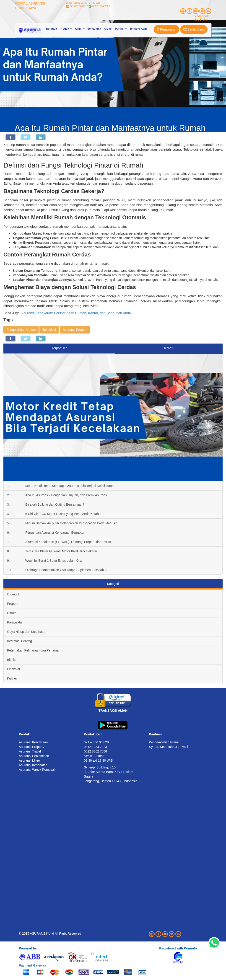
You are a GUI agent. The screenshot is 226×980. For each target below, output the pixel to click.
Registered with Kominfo (178, 948)
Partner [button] (121, 29)
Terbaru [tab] (169, 348)
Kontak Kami (94, 734)
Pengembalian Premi (164, 742)
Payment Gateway (33, 965)
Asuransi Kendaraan (33, 742)
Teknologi (49, 330)
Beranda (52, 29)
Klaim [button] (80, 29)
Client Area (201, 16)
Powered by (28, 948)
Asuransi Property (32, 747)
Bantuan (155, 734)
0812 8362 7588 (95, 751)
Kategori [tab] (113, 584)
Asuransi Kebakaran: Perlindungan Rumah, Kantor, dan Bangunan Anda (76, 313)
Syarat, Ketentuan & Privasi (168, 747)
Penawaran (166, 29)
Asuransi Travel (30, 751)
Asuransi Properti (75, 330)
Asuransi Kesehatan (33, 765)
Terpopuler (59, 348)
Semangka (94, 29)
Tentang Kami (138, 29)
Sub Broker (201, 20)
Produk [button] (66, 29)
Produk (24, 734)
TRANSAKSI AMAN (113, 711)
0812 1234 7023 (101, 6)
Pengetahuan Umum (21, 330)
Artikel (108, 29)
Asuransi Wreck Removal (37, 770)
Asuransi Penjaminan (34, 756)
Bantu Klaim (194, 29)
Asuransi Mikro (30, 760)
